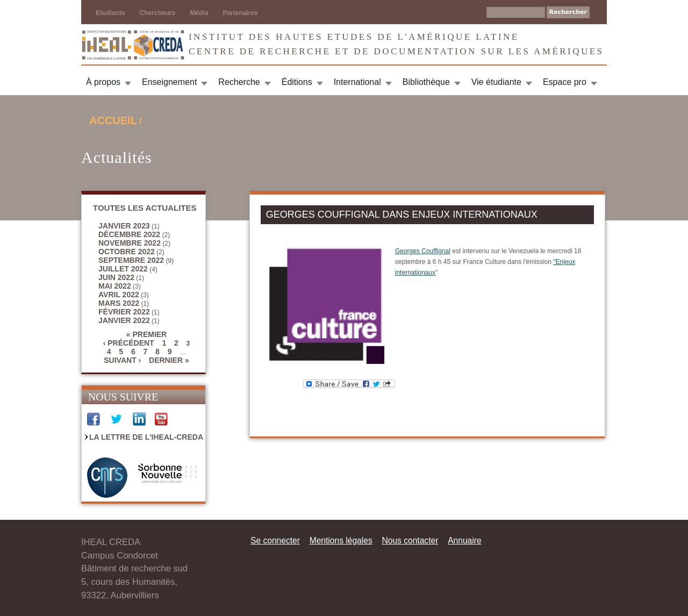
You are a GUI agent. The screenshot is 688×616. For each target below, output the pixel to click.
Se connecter (275, 540)
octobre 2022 (127, 252)
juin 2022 (116, 277)
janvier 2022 (124, 320)
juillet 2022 (123, 269)
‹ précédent (129, 343)
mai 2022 (115, 286)
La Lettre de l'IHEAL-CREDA (146, 437)
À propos (103, 82)
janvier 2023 (124, 226)
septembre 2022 (131, 260)
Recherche (239, 82)
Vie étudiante (496, 82)
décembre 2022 (129, 234)
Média (199, 13)
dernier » (169, 360)
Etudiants (110, 13)
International (357, 82)
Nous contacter (410, 540)
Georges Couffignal (423, 251)
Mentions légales (341, 540)
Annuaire (464, 540)
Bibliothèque (426, 82)
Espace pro (565, 82)
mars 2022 (119, 303)
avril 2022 (119, 295)
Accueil (113, 120)
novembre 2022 (130, 243)
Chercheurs (158, 13)
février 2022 (124, 312)
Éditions (297, 82)
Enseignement (169, 82)
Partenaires (240, 13)
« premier (146, 334)
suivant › (122, 360)
